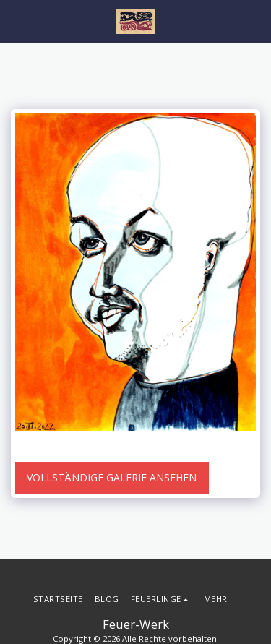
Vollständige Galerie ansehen (112, 477)
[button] (16, 21)
